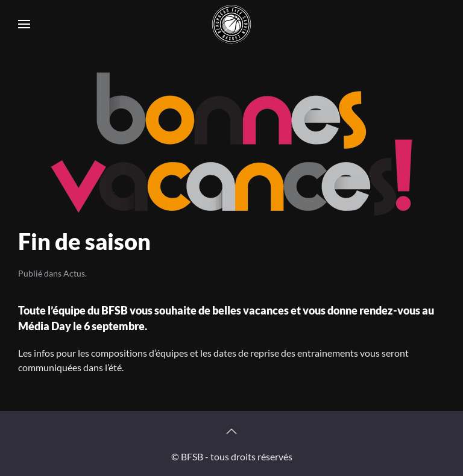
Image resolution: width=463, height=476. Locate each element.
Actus (74, 273)
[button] (24, 24)
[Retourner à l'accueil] (231, 24)
